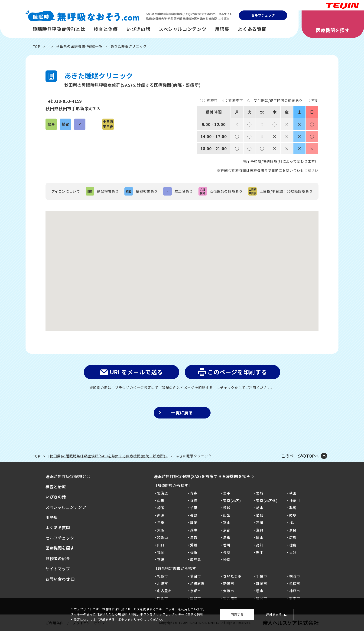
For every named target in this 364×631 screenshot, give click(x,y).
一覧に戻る (182, 412)
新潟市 (229, 583)
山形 (161, 500)
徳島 (293, 545)
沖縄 (227, 560)
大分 (293, 552)
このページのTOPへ (300, 456)
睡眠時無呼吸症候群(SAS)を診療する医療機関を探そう (204, 476)
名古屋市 (164, 591)
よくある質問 (252, 29)
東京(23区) (232, 500)
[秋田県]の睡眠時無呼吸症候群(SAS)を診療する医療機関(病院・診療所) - (108, 456)
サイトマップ (58, 569)
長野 (194, 515)
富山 (227, 523)
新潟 (161, 515)
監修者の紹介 (58, 558)
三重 (161, 523)
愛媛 (194, 545)
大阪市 (229, 591)
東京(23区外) (267, 500)
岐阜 (293, 515)
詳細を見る (274, 614)
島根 (227, 537)
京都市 (196, 591)
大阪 (161, 530)
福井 (293, 523)
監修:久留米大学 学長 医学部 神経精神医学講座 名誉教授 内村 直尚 (188, 19)
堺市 (260, 591)
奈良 (293, 530)
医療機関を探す (333, 30)
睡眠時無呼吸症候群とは (59, 29)
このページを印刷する (237, 372)
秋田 (293, 493)
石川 (260, 523)
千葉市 (262, 576)
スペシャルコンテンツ (183, 29)
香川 (227, 545)
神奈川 (295, 500)
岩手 (227, 493)
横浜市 (295, 576)
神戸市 (295, 591)
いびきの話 (138, 29)
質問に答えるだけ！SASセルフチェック (347, 303)
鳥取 (194, 537)
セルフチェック (263, 15)
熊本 (260, 552)
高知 (260, 545)
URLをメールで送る (136, 372)
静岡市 (262, 583)
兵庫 (194, 530)
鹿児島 (196, 560)
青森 (194, 493)
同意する (237, 614)
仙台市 (196, 576)
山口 (161, 545)
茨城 (227, 508)
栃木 (260, 508)
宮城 (260, 493)
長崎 (227, 552)
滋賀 (260, 530)
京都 (227, 530)
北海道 (163, 493)
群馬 (293, 508)
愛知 (260, 515)
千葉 (194, 508)
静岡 (194, 523)
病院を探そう (347, 344)
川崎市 (163, 583)
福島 (194, 500)
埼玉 (161, 508)
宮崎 (161, 560)
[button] (182, 267)
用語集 (222, 29)
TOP (37, 46)
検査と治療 (106, 29)
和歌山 (163, 537)
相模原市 (197, 583)
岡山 (260, 537)
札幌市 (163, 576)
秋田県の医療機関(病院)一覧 (79, 46)
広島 (293, 537)
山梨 (227, 515)
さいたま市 (232, 576)
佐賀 (194, 552)
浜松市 (295, 583)
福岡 (161, 552)
